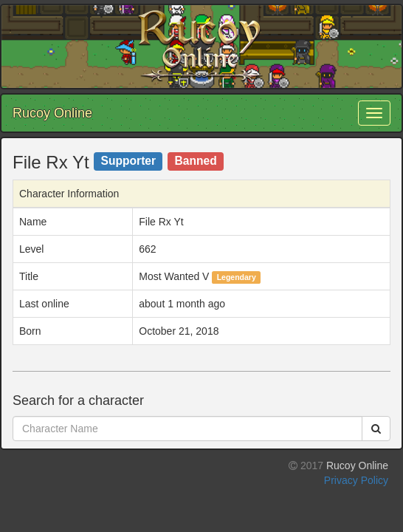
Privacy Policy (356, 480)
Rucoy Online (52, 113)
